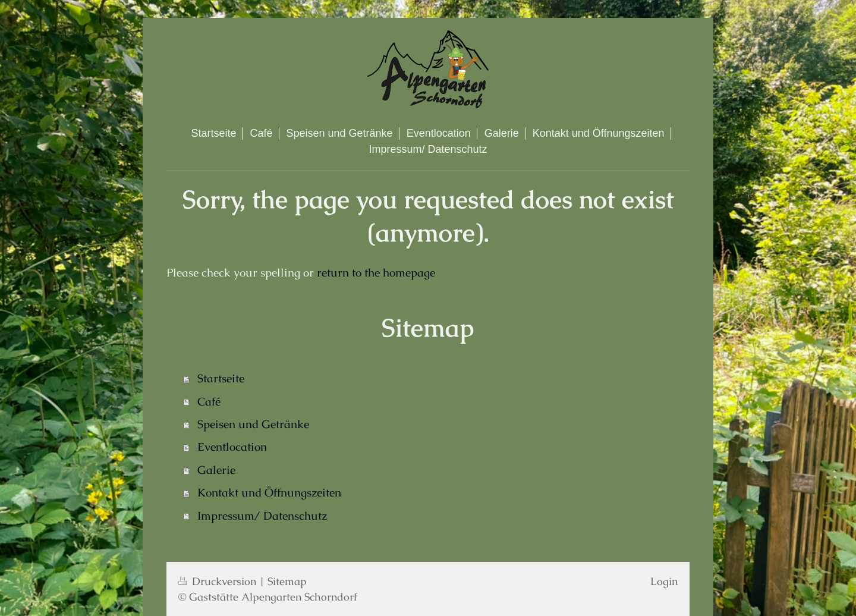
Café (209, 402)
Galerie (216, 470)
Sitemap (287, 581)
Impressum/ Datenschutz (262, 516)
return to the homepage (376, 273)
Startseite (221, 378)
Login (664, 581)
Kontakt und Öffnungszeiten (269, 493)
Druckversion (219, 581)
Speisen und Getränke (253, 424)
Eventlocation (232, 447)
